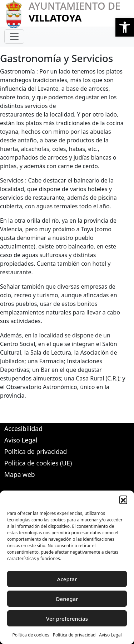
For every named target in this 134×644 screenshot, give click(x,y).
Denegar (67, 599)
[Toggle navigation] (14, 37)
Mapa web (20, 474)
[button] (125, 27)
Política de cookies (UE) (38, 463)
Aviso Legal (110, 635)
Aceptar (67, 579)
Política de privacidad (74, 635)
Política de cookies (31, 635)
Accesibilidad (23, 428)
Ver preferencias (67, 619)
